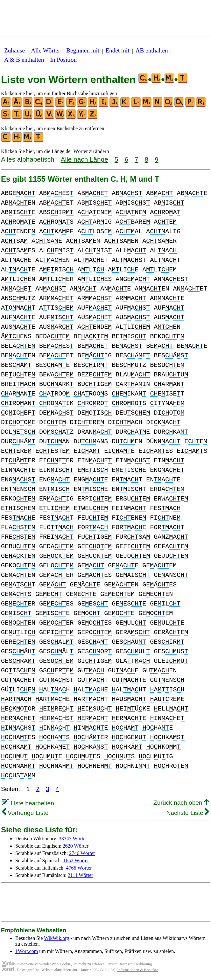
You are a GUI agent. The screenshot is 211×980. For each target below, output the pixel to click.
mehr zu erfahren (92, 964)
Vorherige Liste (25, 813)
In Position (63, 60)
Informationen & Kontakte (138, 970)
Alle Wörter (46, 50)
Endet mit (117, 50)
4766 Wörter (79, 868)
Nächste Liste (188, 813)
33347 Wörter (73, 839)
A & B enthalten (24, 60)
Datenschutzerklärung (135, 964)
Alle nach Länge (84, 159)
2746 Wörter (82, 853)
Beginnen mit (83, 50)
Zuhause (14, 50)
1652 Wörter (76, 861)
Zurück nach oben (181, 803)
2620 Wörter (76, 846)
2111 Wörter (81, 875)
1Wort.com (27, 951)
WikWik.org (56, 938)
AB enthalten (152, 50)
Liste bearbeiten (28, 803)
